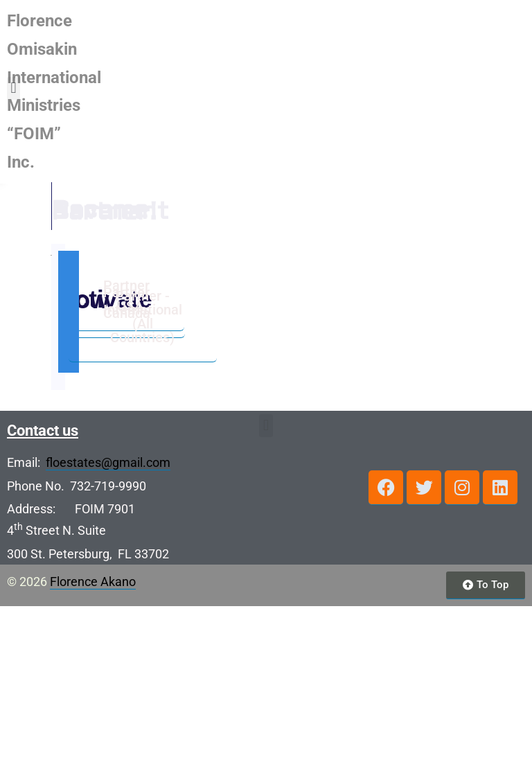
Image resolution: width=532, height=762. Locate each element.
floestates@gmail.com (108, 618)
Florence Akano (93, 737)
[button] (516, 47)
